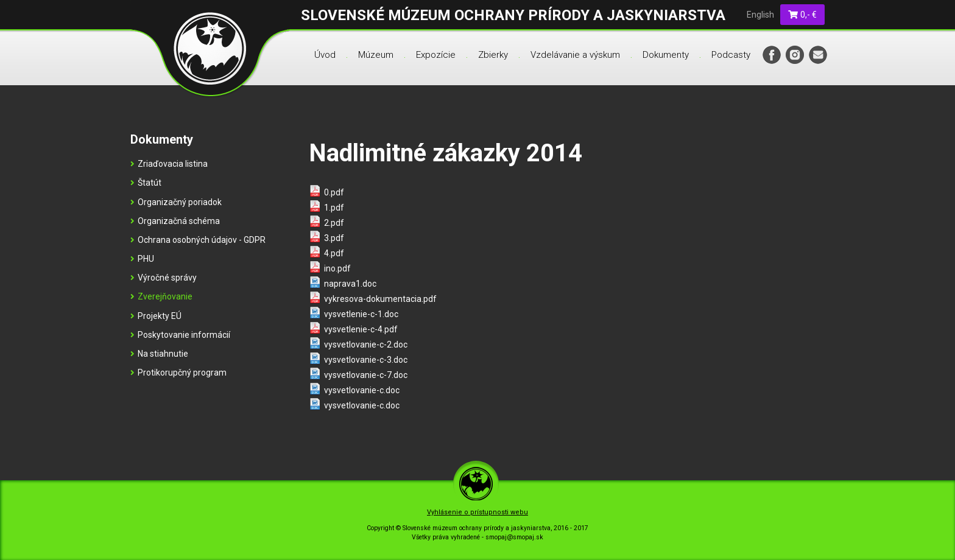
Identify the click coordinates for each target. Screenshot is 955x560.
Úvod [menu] (325, 55)
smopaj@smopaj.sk (514, 537)
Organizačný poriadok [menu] (176, 202)
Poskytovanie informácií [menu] (180, 335)
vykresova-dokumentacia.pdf (380, 299)
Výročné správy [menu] (164, 278)
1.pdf (334, 208)
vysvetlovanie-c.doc (362, 390)
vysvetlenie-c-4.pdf (361, 329)
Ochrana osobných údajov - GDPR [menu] (198, 240)
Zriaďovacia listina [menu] (169, 164)
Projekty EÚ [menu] (156, 316)
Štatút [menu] (146, 183)
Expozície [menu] (436, 55)
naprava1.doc (350, 284)
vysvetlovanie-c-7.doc (366, 375)
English (760, 15)
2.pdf (334, 223)
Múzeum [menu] (376, 55)
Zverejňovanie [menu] (161, 296)
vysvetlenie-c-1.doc (361, 314)
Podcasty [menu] (731, 55)
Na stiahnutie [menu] (159, 354)
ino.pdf (337, 268)
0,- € (803, 15)
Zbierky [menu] (493, 55)
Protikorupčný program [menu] (178, 373)
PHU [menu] (142, 259)
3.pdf (334, 238)
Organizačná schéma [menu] (175, 221)
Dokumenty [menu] (666, 55)
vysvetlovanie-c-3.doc (366, 360)
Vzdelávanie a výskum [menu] (575, 55)
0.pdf (334, 192)
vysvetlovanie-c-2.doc (366, 345)
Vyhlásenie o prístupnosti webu (477, 512)
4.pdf (334, 253)
